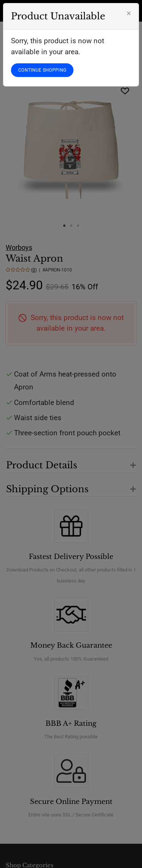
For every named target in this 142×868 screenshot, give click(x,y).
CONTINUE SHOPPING (42, 70)
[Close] (129, 13)
